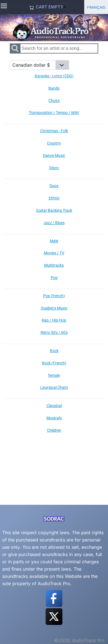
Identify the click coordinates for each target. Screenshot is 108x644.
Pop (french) (54, 296)
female (54, 375)
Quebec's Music (54, 308)
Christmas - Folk (54, 131)
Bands (54, 88)
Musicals (54, 418)
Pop (54, 278)
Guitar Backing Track (54, 210)
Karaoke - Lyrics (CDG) (54, 76)
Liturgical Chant (54, 387)
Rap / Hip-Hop (54, 320)
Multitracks (54, 265)
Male (54, 241)
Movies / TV (54, 253)
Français (96, 7)
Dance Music (54, 155)
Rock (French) (54, 363)
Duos (54, 186)
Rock (54, 351)
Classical (54, 406)
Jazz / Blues (54, 223)
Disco (54, 168)
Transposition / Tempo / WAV (54, 113)
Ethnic (54, 198)
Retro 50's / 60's (54, 333)
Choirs (54, 101)
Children (54, 430)
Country (54, 143)
